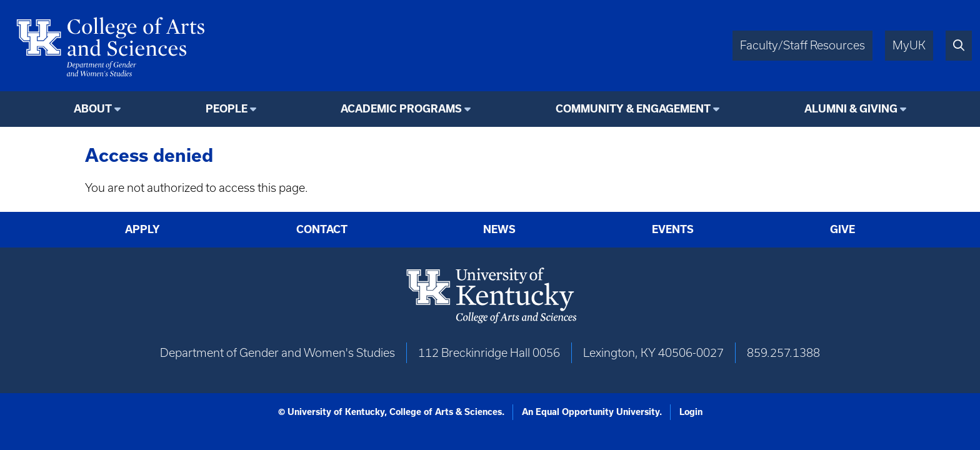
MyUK (909, 45)
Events (673, 229)
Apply (142, 229)
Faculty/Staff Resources (802, 45)
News (499, 229)
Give (842, 229)
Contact (322, 229)
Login (691, 412)
